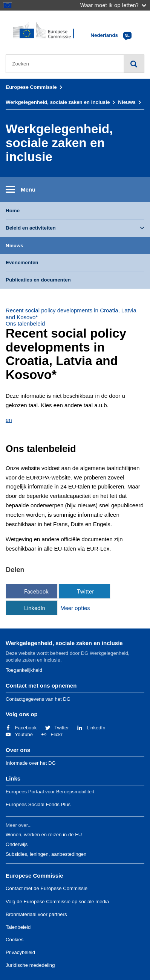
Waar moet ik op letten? (113, 5)
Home (13, 211)
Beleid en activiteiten (31, 228)
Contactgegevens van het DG (38, 699)
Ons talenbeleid (25, 323)
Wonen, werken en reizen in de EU (44, 835)
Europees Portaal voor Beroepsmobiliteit (50, 792)
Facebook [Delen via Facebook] (36, 591)
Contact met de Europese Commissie (47, 888)
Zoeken (134, 64)
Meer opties (75, 608)
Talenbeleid (18, 927)
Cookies (15, 940)
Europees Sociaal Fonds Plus (38, 804)
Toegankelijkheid (24, 670)
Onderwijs (17, 844)
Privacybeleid (20, 952)
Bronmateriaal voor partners (36, 914)
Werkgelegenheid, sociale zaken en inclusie (58, 102)
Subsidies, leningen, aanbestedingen (46, 854)
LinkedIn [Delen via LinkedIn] (35, 608)
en (9, 420)
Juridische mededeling (30, 965)
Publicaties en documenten (38, 280)
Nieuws (127, 102)
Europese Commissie (31, 87)
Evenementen (22, 262)
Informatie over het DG (31, 763)
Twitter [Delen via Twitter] (85, 591)
